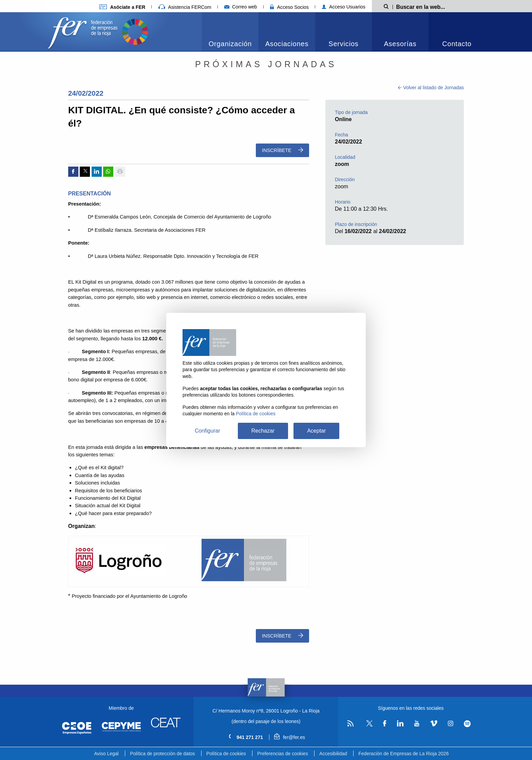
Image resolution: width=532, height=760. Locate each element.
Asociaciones (287, 44)
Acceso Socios (289, 7)
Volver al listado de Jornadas (431, 88)
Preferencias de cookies (282, 754)
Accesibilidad (333, 754)
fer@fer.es (290, 737)
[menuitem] (230, 32)
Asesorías (400, 44)
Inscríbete (282, 150)
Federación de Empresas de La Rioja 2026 (403, 754)
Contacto (457, 44)
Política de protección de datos (162, 754)
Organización (230, 44)
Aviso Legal (107, 754)
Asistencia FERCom (185, 7)
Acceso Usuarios (344, 7)
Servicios (343, 44)
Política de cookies (226, 754)
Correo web (241, 7)
